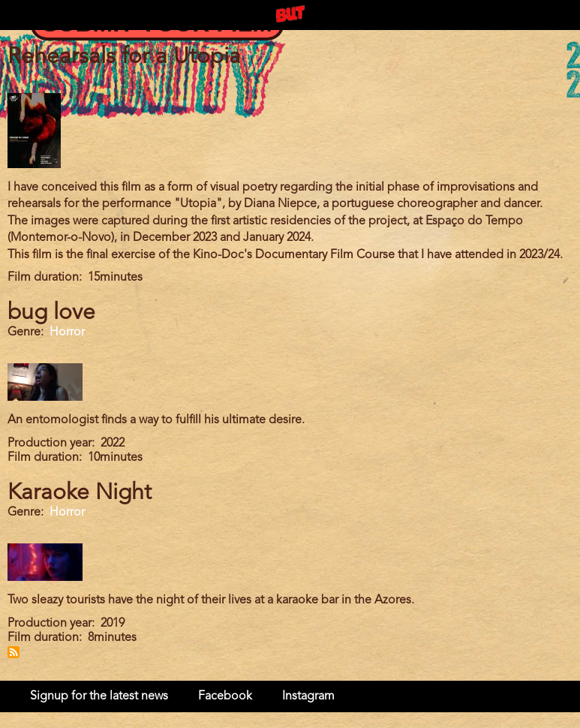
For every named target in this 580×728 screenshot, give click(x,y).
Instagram (308, 696)
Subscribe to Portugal (14, 652)
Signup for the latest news (99, 696)
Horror (67, 332)
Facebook (225, 696)
